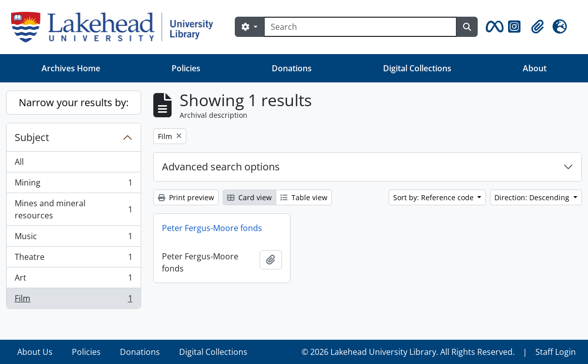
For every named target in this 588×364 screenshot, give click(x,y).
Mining (73, 185)
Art (73, 280)
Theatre (73, 259)
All (19, 162)
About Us (35, 352)
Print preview (186, 197)
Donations (292, 68)
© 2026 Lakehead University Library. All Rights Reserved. (408, 352)
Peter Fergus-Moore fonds (212, 228)
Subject (32, 137)
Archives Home (71, 68)
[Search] (360, 27)
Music (73, 238)
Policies (186, 68)
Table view (304, 197)
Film (73, 300)
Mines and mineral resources (73, 209)
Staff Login (556, 352)
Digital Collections (417, 68)
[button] (493, 27)
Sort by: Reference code (434, 197)
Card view (249, 197)
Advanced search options (221, 167)
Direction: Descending (533, 197)
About (535, 68)
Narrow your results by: (74, 102)
